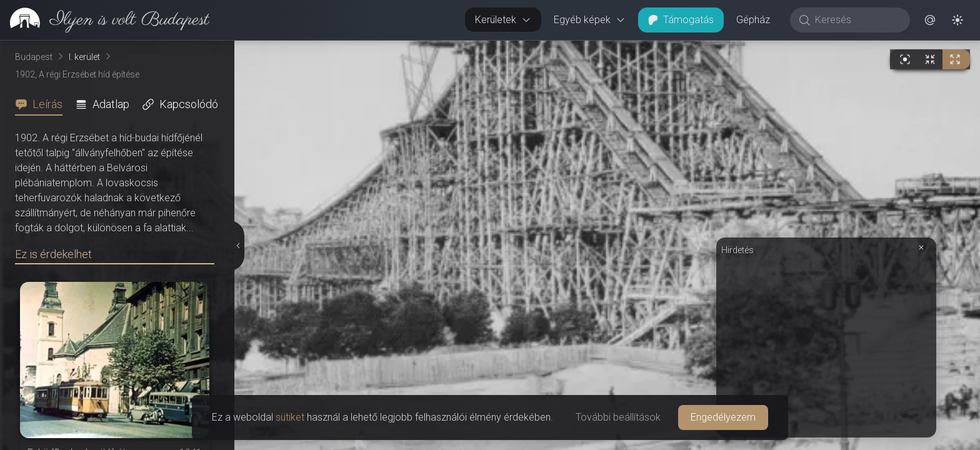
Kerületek (503, 20)
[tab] (42, 104)
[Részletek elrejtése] (237, 246)
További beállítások (618, 417)
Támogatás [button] (681, 20)
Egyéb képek (590, 20)
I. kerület (84, 57)
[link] (105, 20)
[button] (930, 20)
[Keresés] (857, 20)
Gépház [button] (753, 20)
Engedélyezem (723, 417)
